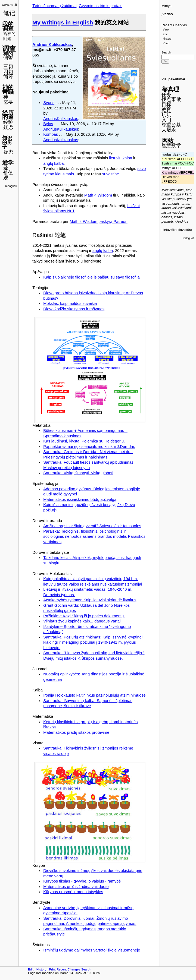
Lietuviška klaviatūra (177, 230)
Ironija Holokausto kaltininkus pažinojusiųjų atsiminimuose (94, 695)
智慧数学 (171, 146)
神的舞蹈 (8, 90)
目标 (166, 105)
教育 (166, 110)
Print (166, 43)
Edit (165, 34)
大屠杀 (169, 130)
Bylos (48, 124)
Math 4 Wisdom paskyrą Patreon (99, 222)
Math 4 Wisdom (98, 195)
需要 (8, 102)
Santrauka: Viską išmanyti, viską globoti (78, 473)
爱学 (8, 162)
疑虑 (8, 127)
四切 (8, 72)
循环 (8, 77)
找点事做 (171, 99)
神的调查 (8, 56)
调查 (9, 49)
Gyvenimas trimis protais (101, 6)
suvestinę (111, 174)
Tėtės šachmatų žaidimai (54, 6)
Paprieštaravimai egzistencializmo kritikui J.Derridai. (89, 447)
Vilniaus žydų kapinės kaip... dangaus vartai (82, 621)
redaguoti (11, 186)
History (167, 39)
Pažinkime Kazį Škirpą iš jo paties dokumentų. (84, 616)
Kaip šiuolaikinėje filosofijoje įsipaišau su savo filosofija (91, 277)
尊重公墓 (171, 125)
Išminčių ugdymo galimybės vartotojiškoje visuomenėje (92, 950)
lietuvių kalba (121, 158)
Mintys (166, 6)
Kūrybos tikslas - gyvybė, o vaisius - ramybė (82, 881)
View (166, 30)
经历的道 (8, 115)
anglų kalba (53, 163)
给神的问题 (9, 36)
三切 (8, 67)
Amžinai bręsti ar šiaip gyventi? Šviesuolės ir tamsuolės (92, 526)
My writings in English (63, 22)
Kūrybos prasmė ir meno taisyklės (73, 892)
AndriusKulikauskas (61, 119)
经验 (8, 122)
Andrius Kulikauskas (52, 45)
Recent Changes (174, 25)
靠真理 (171, 89)
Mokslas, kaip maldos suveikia (70, 304)
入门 (166, 120)
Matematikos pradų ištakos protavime (76, 732)
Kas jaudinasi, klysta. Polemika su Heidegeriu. (84, 441)
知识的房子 (7, 142)
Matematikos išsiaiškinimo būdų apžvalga (80, 500)
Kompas (51, 134)
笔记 (9, 13)
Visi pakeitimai (173, 79)
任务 (166, 94)
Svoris (49, 103)
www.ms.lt (9, 5)
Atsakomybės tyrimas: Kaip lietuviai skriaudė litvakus (90, 600)
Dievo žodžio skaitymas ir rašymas (74, 309)
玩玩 (166, 115)
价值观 (8, 175)
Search (166, 52)
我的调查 (8, 26)
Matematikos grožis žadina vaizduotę (76, 887)
